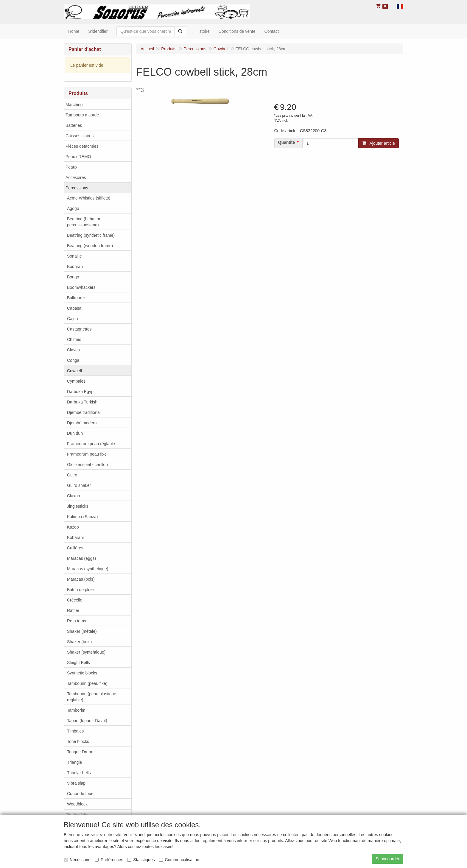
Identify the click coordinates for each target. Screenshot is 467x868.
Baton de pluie (80, 590)
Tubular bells (79, 773)
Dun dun (75, 433)
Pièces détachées (82, 146)
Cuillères (75, 548)
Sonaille (74, 256)
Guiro (72, 475)
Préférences (109, 860)
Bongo (73, 277)
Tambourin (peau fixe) (87, 683)
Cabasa (74, 308)
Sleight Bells (78, 663)
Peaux (71, 167)
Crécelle (75, 600)
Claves (73, 350)
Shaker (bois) (79, 642)
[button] (400, 6)
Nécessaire (77, 860)
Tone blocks (78, 741)
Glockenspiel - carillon (87, 465)
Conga (73, 360)
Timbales (75, 731)
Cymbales (76, 381)
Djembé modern (82, 423)
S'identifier (98, 31)
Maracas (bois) (81, 579)
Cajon (73, 319)
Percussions (77, 188)
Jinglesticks (78, 506)
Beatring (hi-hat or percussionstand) (84, 222)
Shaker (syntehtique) (86, 652)
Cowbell (74, 371)
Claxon (74, 496)
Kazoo (73, 527)
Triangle (74, 762)
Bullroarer (76, 298)
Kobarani (75, 537)
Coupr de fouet (81, 794)
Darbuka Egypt (81, 392)
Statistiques (141, 860)
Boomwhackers (81, 287)
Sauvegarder (387, 859)
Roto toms (77, 621)
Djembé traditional (84, 412)
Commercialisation (179, 860)
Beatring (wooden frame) (90, 246)
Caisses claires (80, 136)
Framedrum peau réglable (91, 444)
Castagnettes (79, 329)
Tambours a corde (82, 115)
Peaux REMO (78, 157)
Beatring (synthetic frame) (91, 235)
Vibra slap (76, 783)
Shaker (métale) (82, 631)
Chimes (74, 339)
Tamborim (76, 710)
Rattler (73, 610)
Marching (74, 105)
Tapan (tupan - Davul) (87, 721)
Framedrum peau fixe (87, 454)
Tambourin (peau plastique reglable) (92, 697)
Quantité (287, 142)
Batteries (74, 125)
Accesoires (76, 177)
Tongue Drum (80, 752)
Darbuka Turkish (82, 402)
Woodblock (77, 804)
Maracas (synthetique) (88, 569)
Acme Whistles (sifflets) (89, 198)
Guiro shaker (79, 485)
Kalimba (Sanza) (82, 517)
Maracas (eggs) (81, 558)
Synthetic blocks (82, 673)
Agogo (73, 208)
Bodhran (75, 267)
